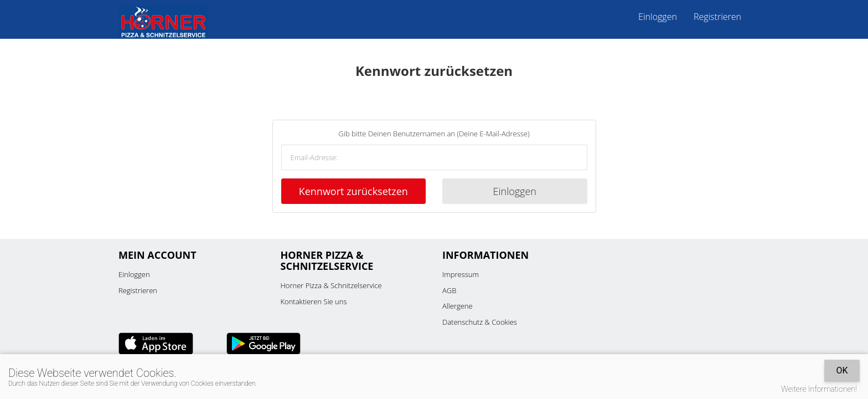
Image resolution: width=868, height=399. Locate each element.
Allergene (458, 306)
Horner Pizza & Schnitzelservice (331, 285)
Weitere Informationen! (819, 389)
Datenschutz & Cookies (480, 322)
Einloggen (658, 17)
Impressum (461, 274)
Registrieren (717, 17)
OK (842, 370)
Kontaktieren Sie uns (314, 301)
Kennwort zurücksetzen (353, 191)
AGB (449, 290)
